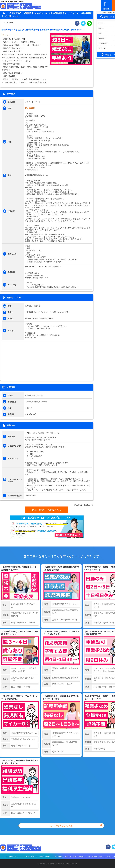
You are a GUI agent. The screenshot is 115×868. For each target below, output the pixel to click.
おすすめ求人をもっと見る (77, 825)
